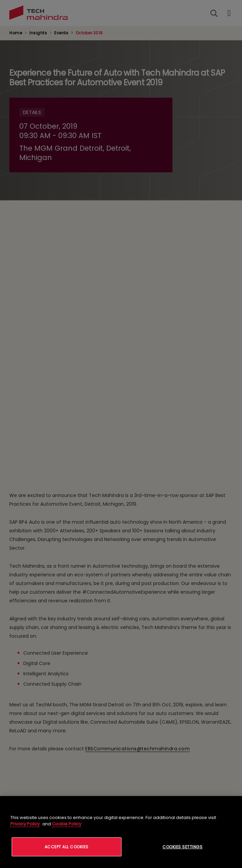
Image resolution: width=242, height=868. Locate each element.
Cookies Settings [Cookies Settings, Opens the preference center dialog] (182, 847)
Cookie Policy (67, 824)
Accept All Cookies (67, 847)
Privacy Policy (25, 824)
